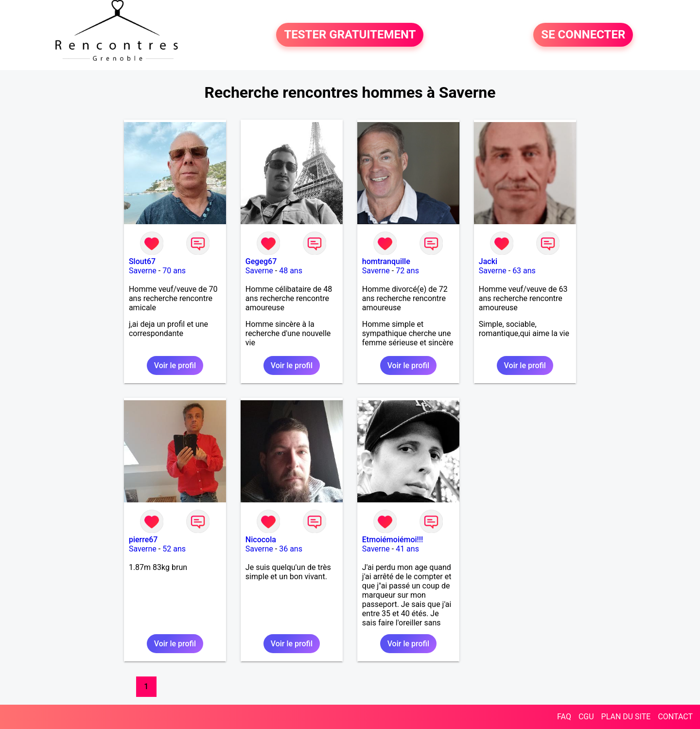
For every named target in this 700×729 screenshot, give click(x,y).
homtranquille (386, 261)
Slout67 (142, 261)
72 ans (407, 271)
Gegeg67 (261, 261)
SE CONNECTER (583, 35)
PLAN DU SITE (626, 717)
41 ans (407, 549)
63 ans (524, 271)
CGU (586, 717)
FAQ (564, 717)
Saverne (143, 271)
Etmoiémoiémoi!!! (393, 540)
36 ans (291, 549)
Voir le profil (175, 365)
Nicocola (261, 540)
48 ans (291, 271)
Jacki (488, 261)
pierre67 (143, 540)
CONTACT (675, 717)
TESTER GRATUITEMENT (350, 35)
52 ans (174, 549)
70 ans (174, 271)
